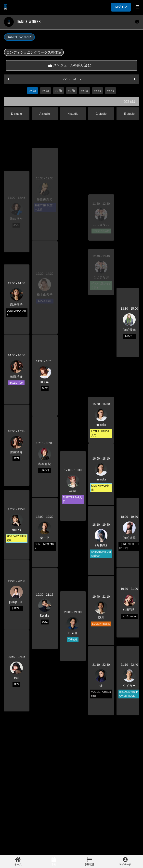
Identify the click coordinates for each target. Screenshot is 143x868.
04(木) (110, 91)
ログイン (121, 7)
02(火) (84, 91)
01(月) (71, 91)
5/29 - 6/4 (71, 79)
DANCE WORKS (19, 37)
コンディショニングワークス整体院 (34, 52)
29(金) (32, 91)
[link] (18, 862)
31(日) (58, 91)
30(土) (45, 91)
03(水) (97, 91)
